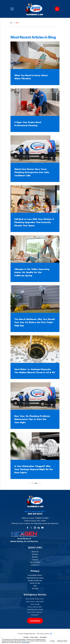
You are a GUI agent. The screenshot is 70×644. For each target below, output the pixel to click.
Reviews (35, 557)
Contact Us (35, 565)
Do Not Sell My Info (35, 581)
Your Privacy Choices (44, 634)
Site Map (35, 589)
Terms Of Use (35, 583)
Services (35, 554)
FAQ (35, 586)
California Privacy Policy (35, 578)
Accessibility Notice (35, 575)
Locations (35, 621)
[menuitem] (26, 637)
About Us (35, 552)
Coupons (35, 560)
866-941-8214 (35, 514)
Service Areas (35, 562)
